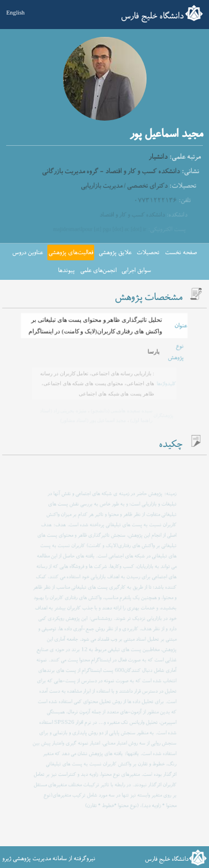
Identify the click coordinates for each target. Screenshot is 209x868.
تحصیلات (148, 252)
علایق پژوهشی (115, 252)
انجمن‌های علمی (98, 270)
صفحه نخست (181, 252)
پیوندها (66, 270)
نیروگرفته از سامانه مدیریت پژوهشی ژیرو (49, 859)
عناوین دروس (28, 252)
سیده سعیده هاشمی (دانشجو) (121, 411)
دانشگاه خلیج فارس (152, 16)
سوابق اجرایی (136, 270)
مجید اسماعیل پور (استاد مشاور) (93, 420)
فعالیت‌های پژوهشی (71, 252)
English (15, 12)
